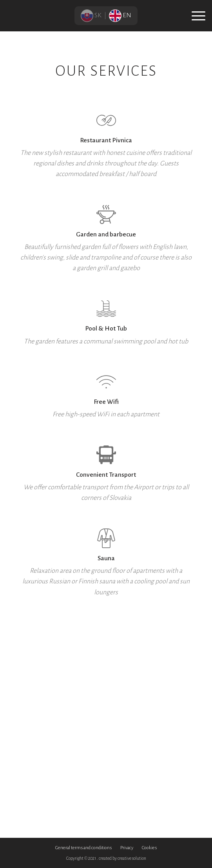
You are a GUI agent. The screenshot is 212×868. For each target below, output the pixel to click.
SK (92, 15)
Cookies (149, 848)
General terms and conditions (83, 848)
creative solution (132, 858)
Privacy (127, 848)
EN (120, 15)
